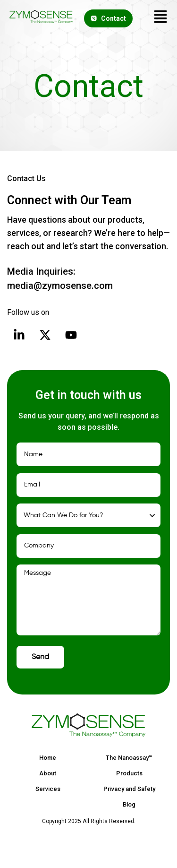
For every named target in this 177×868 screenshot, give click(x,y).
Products (129, 773)
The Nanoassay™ (129, 758)
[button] (160, 18)
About (48, 773)
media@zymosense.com (60, 286)
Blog (129, 804)
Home (48, 758)
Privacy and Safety (129, 789)
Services (48, 789)
